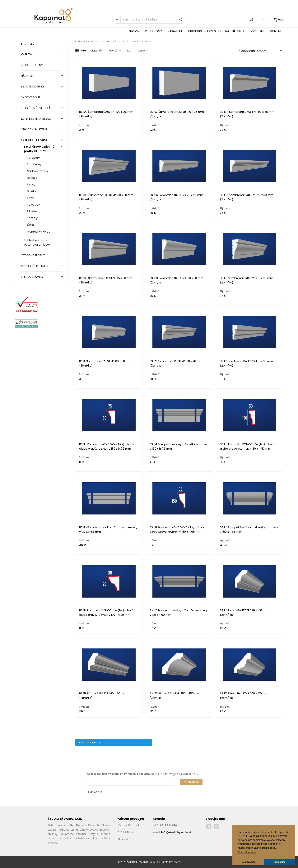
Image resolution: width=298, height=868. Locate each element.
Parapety (33, 158)
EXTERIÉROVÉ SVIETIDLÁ (36, 119)
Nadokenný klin (37, 171)
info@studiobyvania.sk (176, 832)
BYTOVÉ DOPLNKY (33, 87)
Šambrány (34, 164)
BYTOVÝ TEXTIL (31, 97)
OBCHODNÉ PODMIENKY (204, 31)
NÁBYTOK (27, 76)
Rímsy (31, 185)
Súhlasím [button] (280, 862)
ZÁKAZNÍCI (175, 31)
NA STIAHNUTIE (235, 31)
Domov (134, 31)
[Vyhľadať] (116, 20)
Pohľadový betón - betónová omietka (37, 242)
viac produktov (89, 742)
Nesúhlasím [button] (248, 862)
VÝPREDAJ (258, 31)
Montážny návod (39, 232)
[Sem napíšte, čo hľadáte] (153, 20)
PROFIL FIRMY (154, 31)
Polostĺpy (33, 205)
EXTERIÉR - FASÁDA (34, 140)
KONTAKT (277, 31)
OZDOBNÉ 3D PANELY (35, 266)
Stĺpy (30, 198)
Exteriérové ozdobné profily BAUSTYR (39, 149)
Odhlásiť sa (95, 792)
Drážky (32, 191)
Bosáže (32, 178)
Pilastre (32, 211)
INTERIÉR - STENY (32, 65)
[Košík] (278, 20)
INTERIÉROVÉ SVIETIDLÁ (36, 108)
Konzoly (32, 218)
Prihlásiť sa (191, 782)
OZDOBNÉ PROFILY (33, 255)
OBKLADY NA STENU (34, 129)
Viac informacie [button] (247, 852)
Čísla (30, 225)
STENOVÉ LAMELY (32, 277)
